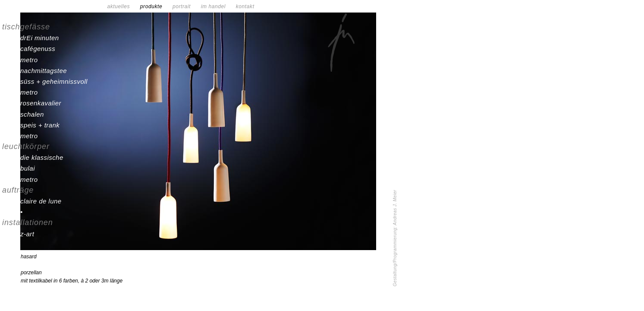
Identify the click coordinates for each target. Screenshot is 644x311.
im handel (218, 6)
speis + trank (40, 125)
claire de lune (41, 201)
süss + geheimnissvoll (54, 81)
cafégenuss (38, 49)
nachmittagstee (44, 71)
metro (29, 60)
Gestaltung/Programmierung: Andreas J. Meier (395, 238)
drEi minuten (40, 38)
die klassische (42, 157)
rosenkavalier (41, 103)
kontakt (245, 6)
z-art (27, 234)
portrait (186, 6)
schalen (32, 114)
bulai (28, 168)
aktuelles (123, 6)
